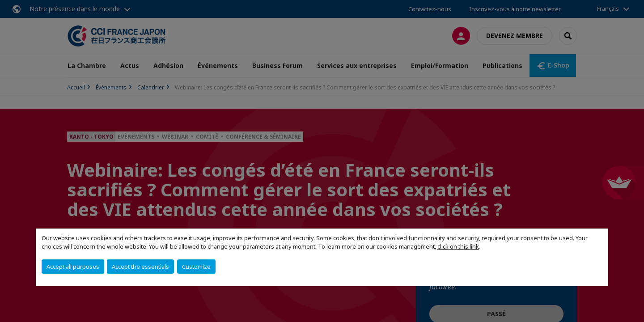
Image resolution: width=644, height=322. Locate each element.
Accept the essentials (140, 267)
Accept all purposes (73, 267)
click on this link (458, 246)
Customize (196, 267)
